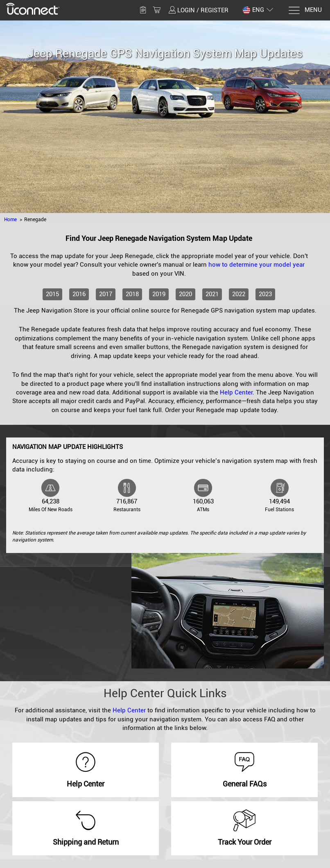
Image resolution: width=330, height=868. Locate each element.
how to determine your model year (257, 265)
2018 (132, 294)
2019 (159, 294)
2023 (265, 294)
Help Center (236, 392)
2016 (79, 294)
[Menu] (305, 10)
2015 (52, 294)
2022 (239, 294)
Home (10, 220)
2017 (106, 294)
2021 (212, 294)
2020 (185, 294)
